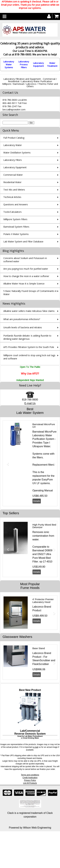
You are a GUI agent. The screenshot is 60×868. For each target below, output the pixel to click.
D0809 (49, 550)
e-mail (36, 747)
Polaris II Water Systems (16, 234)
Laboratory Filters (13, 160)
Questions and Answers (16, 204)
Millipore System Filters (15, 219)
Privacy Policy (30, 780)
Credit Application (30, 778)
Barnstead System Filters (16, 227)
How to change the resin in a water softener (26, 276)
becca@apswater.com (14, 110)
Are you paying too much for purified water (26, 269)
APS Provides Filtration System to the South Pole (29, 347)
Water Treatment (52, 64)
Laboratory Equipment (38, 64)
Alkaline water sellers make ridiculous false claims (29, 311)
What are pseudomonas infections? (22, 319)
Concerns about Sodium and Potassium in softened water (25, 260)
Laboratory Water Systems (9, 64)
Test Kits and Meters (14, 190)
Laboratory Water (13, 145)
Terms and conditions (30, 775)
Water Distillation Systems (17, 153)
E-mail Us (30, 403)
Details (37, 501)
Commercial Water (13, 175)
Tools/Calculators (12, 212)
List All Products (30, 783)
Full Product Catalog (14, 138)
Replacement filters (43, 465)
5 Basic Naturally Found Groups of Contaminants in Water (30, 293)
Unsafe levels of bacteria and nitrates (23, 327)
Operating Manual (43, 490)
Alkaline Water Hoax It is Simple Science (24, 284)
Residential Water (12, 182)
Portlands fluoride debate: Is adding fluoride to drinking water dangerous (27, 337)
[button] (7, 463)
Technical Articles (12, 197)
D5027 (41, 554)
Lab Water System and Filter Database (23, 241)
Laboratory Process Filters (24, 64)
